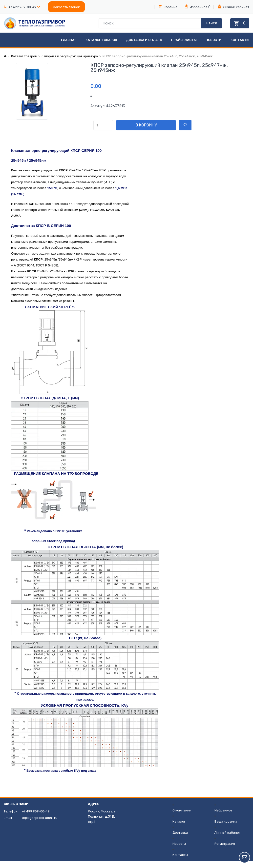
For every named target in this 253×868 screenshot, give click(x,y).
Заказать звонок (66, 7)
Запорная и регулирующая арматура (72, 63)
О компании (182, 817)
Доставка (180, 839)
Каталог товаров (101, 47)
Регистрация (225, 850)
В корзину (156, 132)
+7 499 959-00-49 (22, 7)
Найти (209, 26)
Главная (69, 47)
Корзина (168, 7)
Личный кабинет (234, 7)
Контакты (240, 47)
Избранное (196, 7)
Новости (214, 47)
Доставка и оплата (144, 47)
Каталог (179, 828)
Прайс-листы (184, 47)
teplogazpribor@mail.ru (40, 824)
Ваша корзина (226, 828)
